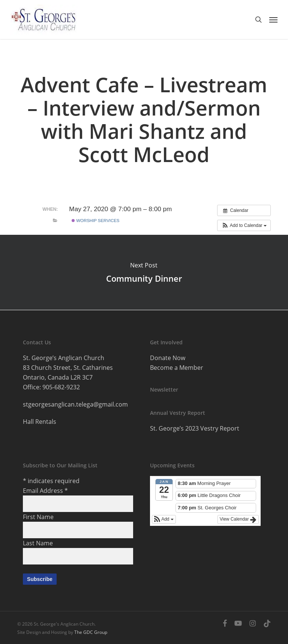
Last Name (38, 543)
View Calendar (238, 519)
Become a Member (177, 368)
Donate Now (168, 358)
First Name (38, 517)
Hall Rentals (40, 422)
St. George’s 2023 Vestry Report (195, 428)
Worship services (95, 221)
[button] (273, 20)
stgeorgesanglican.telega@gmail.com (75, 404)
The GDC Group (91, 632)
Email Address (45, 491)
